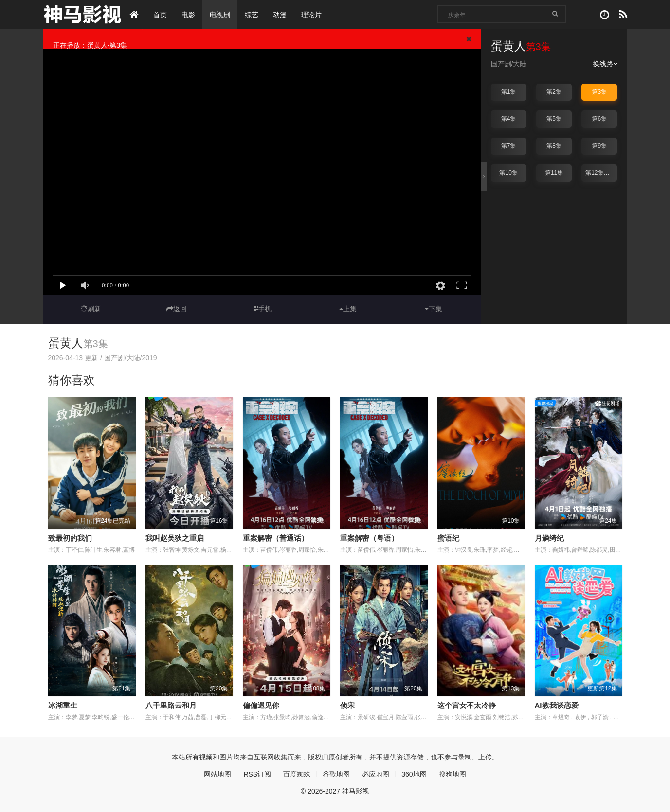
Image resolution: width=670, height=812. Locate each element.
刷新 (91, 309)
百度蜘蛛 (297, 774)
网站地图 (217, 774)
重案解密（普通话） (276, 538)
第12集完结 (600, 173)
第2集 (554, 92)
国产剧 (501, 64)
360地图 (414, 774)
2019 (149, 358)
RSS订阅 (257, 774)
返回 (177, 309)
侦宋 (347, 705)
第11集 (554, 173)
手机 (262, 309)
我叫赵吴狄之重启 (175, 538)
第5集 (554, 119)
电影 (188, 15)
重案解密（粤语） (369, 538)
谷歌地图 (336, 774)
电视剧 (220, 15)
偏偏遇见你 (261, 705)
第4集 (509, 119)
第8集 (554, 146)
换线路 (605, 64)
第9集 (599, 146)
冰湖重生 (63, 705)
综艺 (252, 15)
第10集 (508, 173)
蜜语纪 (448, 538)
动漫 (280, 15)
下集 (434, 309)
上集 (348, 309)
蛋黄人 (66, 343)
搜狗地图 (453, 774)
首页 (160, 15)
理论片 (311, 15)
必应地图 (376, 774)
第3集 (599, 92)
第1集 (509, 92)
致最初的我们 (70, 538)
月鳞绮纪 (549, 538)
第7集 (509, 146)
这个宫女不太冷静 (467, 705)
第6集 (599, 119)
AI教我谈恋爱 (557, 705)
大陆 (520, 64)
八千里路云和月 (171, 705)
